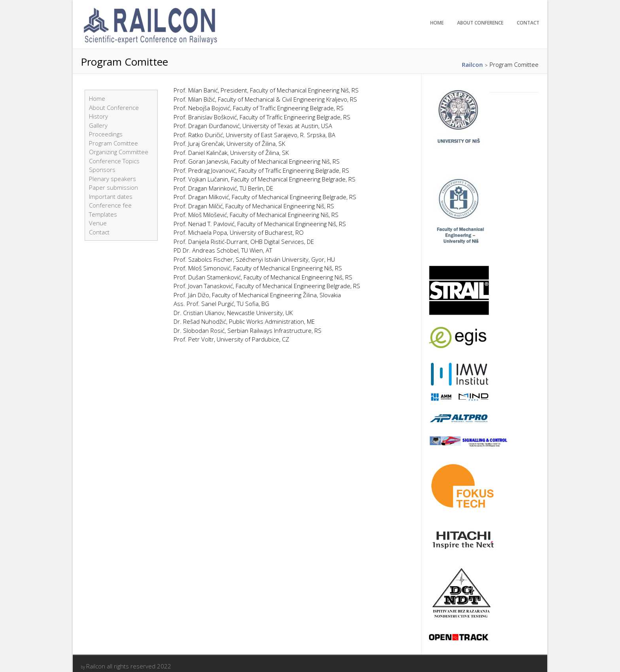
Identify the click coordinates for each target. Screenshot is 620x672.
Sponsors (102, 170)
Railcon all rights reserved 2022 (129, 666)
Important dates (111, 196)
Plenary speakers (112, 179)
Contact (528, 23)
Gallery (98, 125)
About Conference (480, 23)
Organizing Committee (119, 152)
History (98, 116)
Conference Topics (114, 161)
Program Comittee (113, 143)
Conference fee (110, 205)
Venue (98, 223)
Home (437, 23)
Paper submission (113, 187)
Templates (103, 214)
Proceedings (106, 134)
